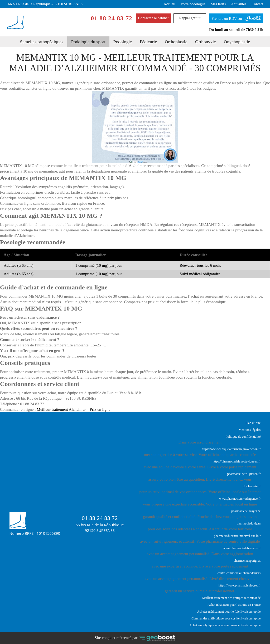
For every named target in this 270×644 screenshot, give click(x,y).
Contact (257, 4)
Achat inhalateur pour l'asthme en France (234, 605)
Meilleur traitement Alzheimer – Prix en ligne (74, 409)
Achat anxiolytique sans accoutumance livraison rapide (225, 625)
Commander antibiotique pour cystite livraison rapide (226, 618)
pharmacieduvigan (249, 523)
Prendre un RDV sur (236, 17)
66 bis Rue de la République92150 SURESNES (100, 528)
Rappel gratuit (190, 18)
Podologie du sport (88, 42)
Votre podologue (193, 4)
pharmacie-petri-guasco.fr (244, 474)
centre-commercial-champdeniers (239, 573)
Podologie (123, 42)
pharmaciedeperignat (247, 561)
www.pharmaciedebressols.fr (242, 548)
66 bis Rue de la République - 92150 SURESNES (45, 4)
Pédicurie (148, 42)
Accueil (170, 4)
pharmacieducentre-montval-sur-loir (237, 536)
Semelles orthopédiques (42, 42)
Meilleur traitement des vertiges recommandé (231, 598)
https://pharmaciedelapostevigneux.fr (237, 461)
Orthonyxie (205, 42)
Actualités (239, 4)
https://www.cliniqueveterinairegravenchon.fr (231, 449)
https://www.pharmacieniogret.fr (240, 585)
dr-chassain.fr (252, 486)
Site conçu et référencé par (135, 638)
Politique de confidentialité (243, 437)
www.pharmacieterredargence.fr (240, 499)
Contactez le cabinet (153, 18)
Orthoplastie (176, 42)
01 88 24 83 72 (112, 18)
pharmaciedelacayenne (246, 511)
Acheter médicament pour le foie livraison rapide (229, 612)
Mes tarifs (218, 4)
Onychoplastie (237, 42)
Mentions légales (250, 430)
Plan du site (253, 423)
